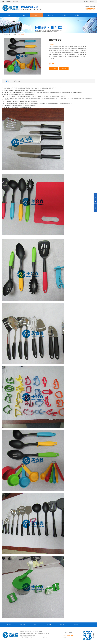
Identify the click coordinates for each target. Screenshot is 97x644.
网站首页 (9, 15)
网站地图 (92, 1)
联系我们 (86, 1)
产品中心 (37, 15)
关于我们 (23, 15)
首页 (9, 34)
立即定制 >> (53, 68)
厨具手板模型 (21, 34)
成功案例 (50, 15)
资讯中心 (64, 15)
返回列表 (64, 68)
